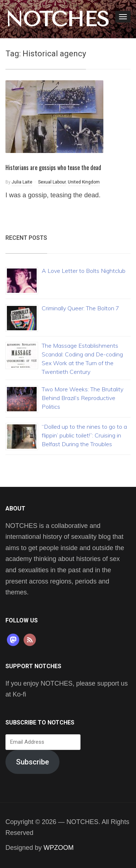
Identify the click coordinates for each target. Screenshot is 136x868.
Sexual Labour (52, 182)
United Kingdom (84, 182)
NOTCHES (57, 19)
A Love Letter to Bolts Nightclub (84, 271)
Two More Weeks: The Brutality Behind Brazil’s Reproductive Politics (83, 398)
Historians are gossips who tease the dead (53, 167)
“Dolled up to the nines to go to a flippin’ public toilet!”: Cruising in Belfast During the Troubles (84, 435)
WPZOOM (59, 848)
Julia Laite (22, 182)
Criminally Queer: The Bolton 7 (81, 308)
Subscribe (32, 762)
